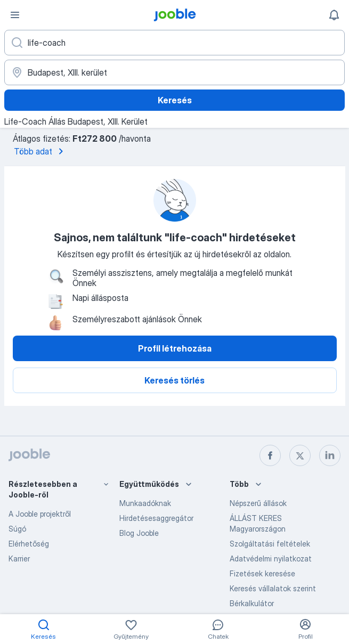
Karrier (19, 559)
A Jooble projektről (40, 514)
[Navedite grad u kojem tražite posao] (175, 72)
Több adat (40, 151)
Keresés (175, 100)
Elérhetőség (29, 544)
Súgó (17, 529)
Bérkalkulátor (252, 603)
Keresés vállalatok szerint (273, 588)
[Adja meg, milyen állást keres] (175, 43)
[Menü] (15, 15)
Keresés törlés (175, 380)
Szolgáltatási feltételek (270, 544)
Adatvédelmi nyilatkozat (271, 559)
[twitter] (300, 455)
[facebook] (270, 455)
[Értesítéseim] (334, 15)
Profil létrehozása (175, 348)
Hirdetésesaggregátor (156, 518)
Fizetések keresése (262, 573)
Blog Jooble (139, 533)
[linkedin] (330, 455)
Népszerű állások (258, 503)
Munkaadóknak (145, 503)
